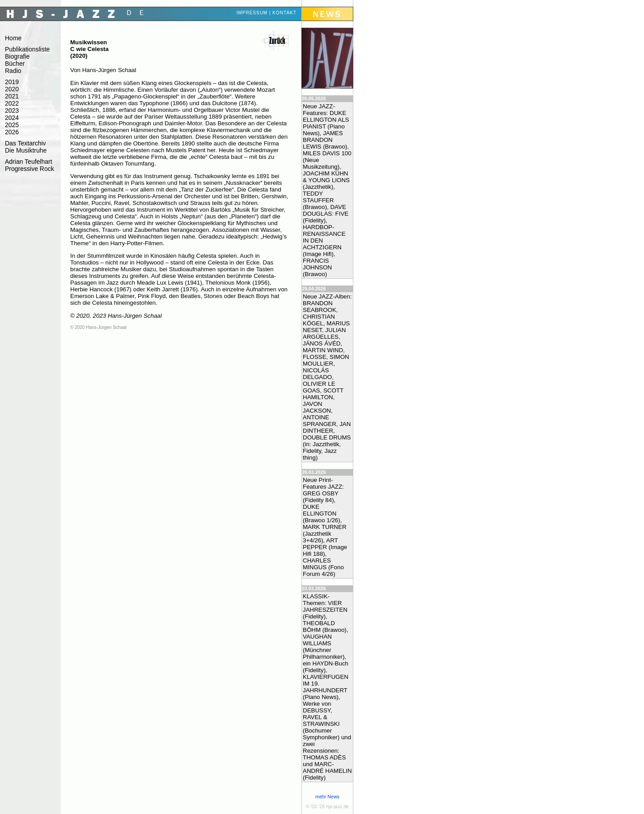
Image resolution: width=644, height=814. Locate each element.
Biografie (17, 56)
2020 (12, 89)
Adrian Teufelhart (29, 162)
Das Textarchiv (25, 143)
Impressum (252, 13)
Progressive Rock (30, 169)
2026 (12, 132)
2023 (12, 111)
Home (13, 38)
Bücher (15, 64)
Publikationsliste (27, 49)
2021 (12, 96)
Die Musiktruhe (26, 150)
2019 (12, 82)
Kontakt (284, 13)
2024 (12, 118)
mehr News (327, 797)
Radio (13, 71)
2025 (12, 125)
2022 (12, 103)
